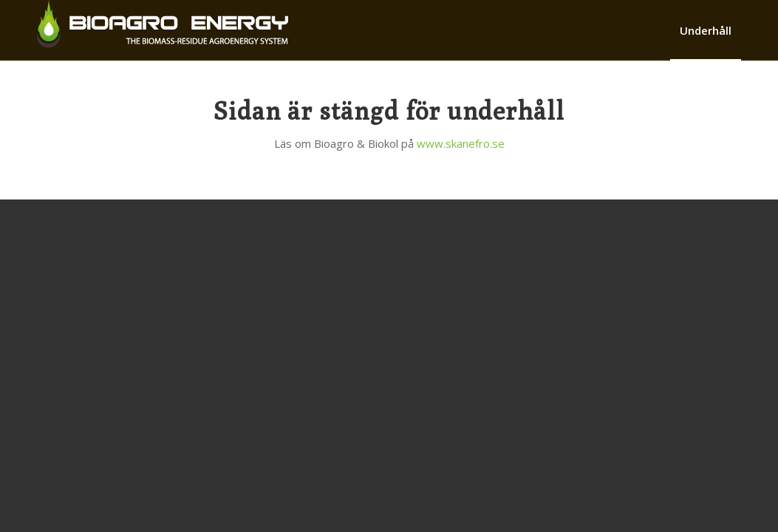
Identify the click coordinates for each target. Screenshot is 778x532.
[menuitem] (706, 30)
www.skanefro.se (461, 143)
